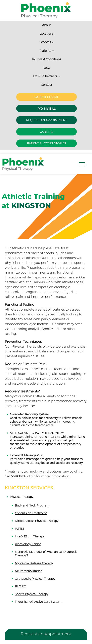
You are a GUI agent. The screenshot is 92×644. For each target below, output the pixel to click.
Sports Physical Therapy (32, 594)
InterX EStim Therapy (30, 536)
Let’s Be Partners (47, 76)
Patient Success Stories (47, 143)
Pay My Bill (47, 109)
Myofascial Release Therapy (34, 563)
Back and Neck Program (32, 505)
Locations (47, 34)
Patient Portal (47, 97)
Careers (47, 132)
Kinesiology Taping (28, 544)
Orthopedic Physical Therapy (35, 579)
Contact (47, 85)
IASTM (19, 529)
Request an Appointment (47, 120)
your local (19, 476)
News (47, 68)
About (47, 25)
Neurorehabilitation (29, 571)
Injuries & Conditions (47, 59)
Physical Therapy (21, 497)
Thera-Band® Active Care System (38, 602)
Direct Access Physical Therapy (37, 521)
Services (47, 42)
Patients (47, 51)
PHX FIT (20, 586)
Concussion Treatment (31, 513)
